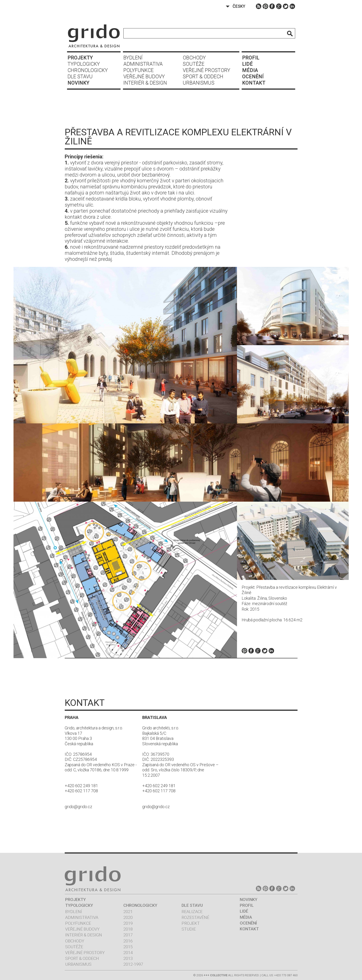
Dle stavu (80, 77)
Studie (189, 929)
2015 (128, 947)
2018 (128, 929)
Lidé (247, 64)
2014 (128, 953)
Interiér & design (145, 83)
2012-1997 (133, 964)
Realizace (192, 912)
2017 (128, 935)
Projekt (191, 923)
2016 (128, 941)
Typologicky (84, 64)
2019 (128, 923)
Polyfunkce (139, 70)
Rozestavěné (195, 917)
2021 (128, 912)
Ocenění (253, 77)
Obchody (194, 58)
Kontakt (254, 83)
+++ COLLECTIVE (216, 975)
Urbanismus (199, 83)
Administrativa (143, 64)
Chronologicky (88, 70)
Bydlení (133, 58)
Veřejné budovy (144, 77)
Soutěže (194, 64)
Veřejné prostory (206, 70)
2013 (128, 958)
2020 (128, 917)
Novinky (78, 83)
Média (250, 70)
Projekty (80, 58)
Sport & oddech (203, 77)
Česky (239, 6)
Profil (251, 58)
